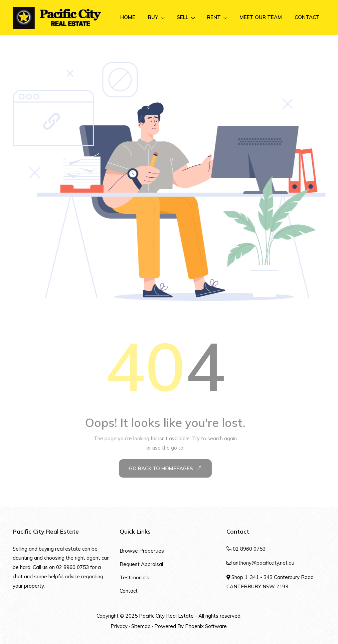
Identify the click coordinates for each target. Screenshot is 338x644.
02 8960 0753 (72, 567)
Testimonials (134, 577)
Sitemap (141, 626)
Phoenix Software (206, 626)
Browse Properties (142, 551)
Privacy (119, 626)
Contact (129, 591)
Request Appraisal (141, 564)
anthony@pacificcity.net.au (264, 563)
